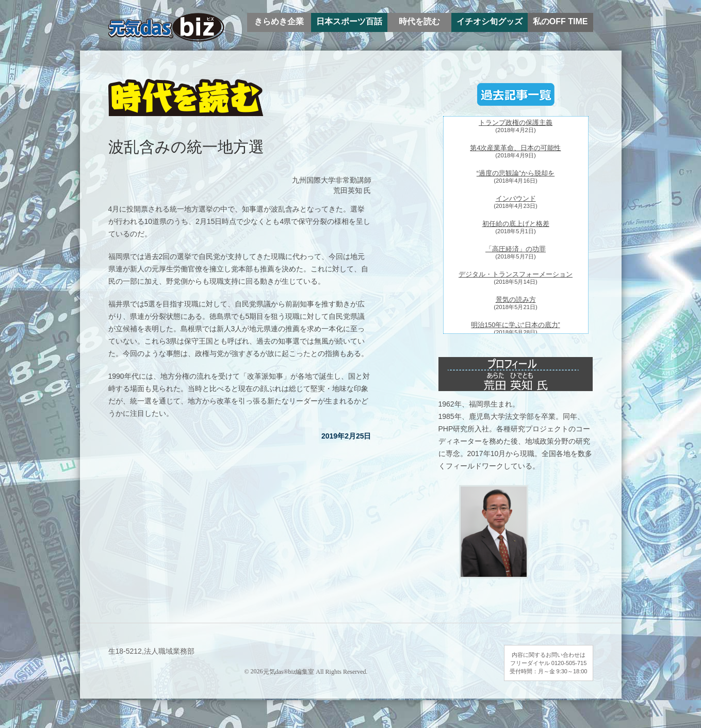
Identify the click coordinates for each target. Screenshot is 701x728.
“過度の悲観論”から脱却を (516, 173)
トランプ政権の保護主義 (516, 123)
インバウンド (516, 199)
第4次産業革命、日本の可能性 (515, 148)
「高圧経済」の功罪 (516, 249)
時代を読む (419, 21)
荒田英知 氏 (352, 190)
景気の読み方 (516, 300)
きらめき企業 (279, 21)
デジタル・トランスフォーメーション (516, 274)
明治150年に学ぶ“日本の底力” (515, 325)
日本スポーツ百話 (349, 21)
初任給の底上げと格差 (516, 224)
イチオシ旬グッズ (490, 21)
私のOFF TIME (560, 21)
